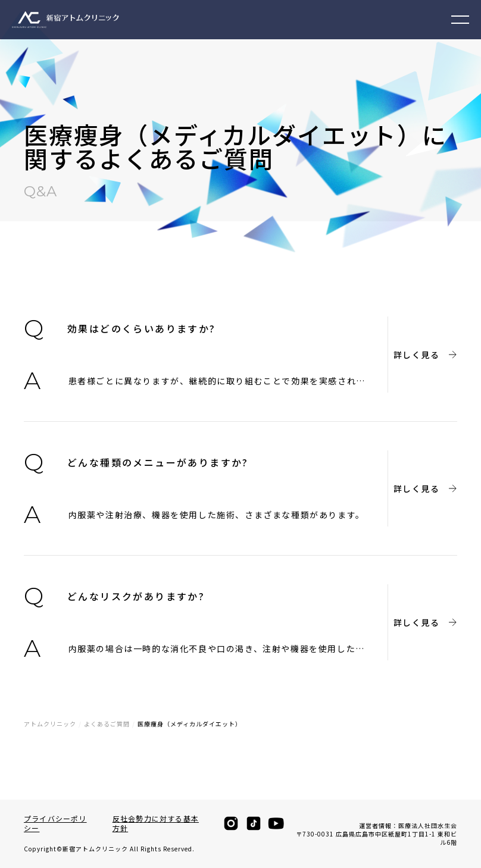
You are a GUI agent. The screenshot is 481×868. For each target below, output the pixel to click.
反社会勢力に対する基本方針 (156, 823)
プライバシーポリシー (55, 823)
